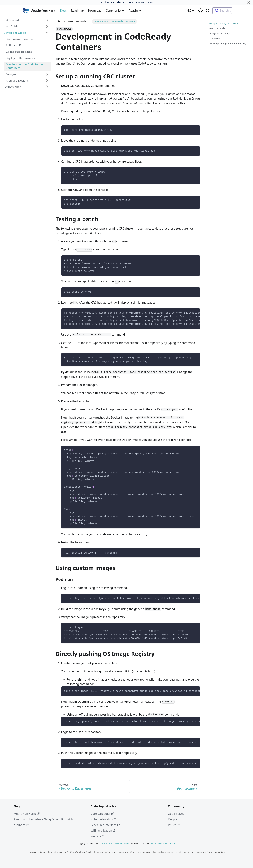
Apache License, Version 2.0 (162, 843)
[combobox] (222, 11)
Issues (174, 825)
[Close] (249, 3)
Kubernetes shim (103, 819)
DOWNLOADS (146, 2)
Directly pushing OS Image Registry (227, 44)
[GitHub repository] (200, 11)
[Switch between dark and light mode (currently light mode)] (207, 11)
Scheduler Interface (105, 825)
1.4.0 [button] (188, 11)
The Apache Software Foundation (115, 843)
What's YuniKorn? (26, 814)
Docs (63, 11)
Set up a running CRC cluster (224, 23)
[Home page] (59, 21)
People (172, 819)
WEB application (103, 831)
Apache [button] (134, 11)
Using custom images (220, 33)
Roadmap (77, 11)
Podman (216, 39)
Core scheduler (102, 814)
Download (95, 11)
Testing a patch (217, 28)
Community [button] (114, 11)
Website (98, 836)
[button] (26, 20)
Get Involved (176, 814)
